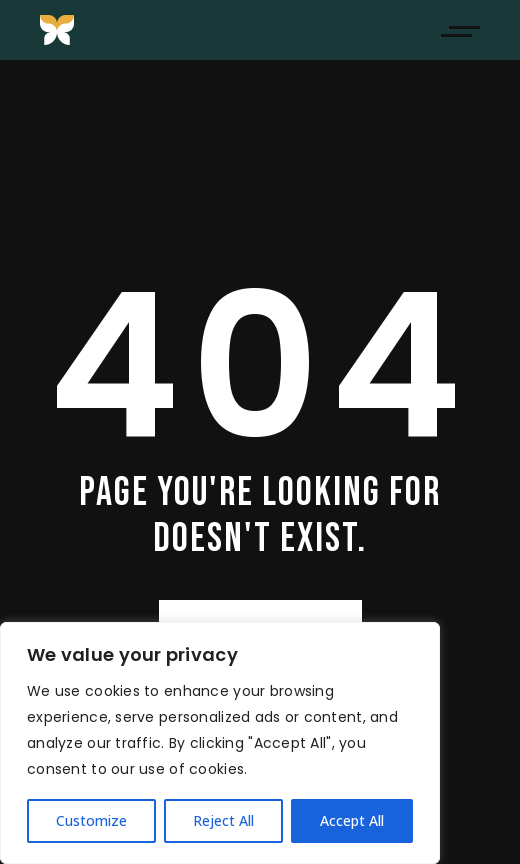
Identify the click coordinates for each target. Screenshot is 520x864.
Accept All (352, 820)
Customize (91, 820)
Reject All (223, 820)
